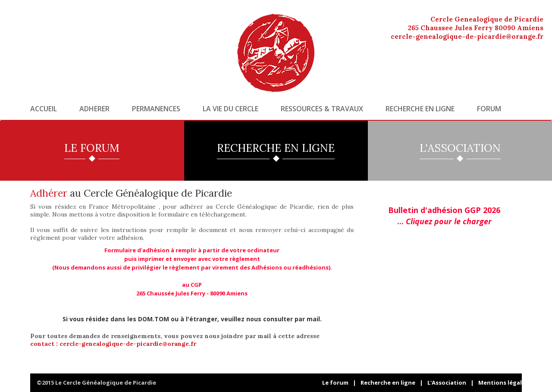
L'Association (447, 383)
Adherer (94, 109)
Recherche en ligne (420, 109)
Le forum (335, 383)
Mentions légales (503, 383)
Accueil (44, 109)
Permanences (156, 109)
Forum (489, 109)
